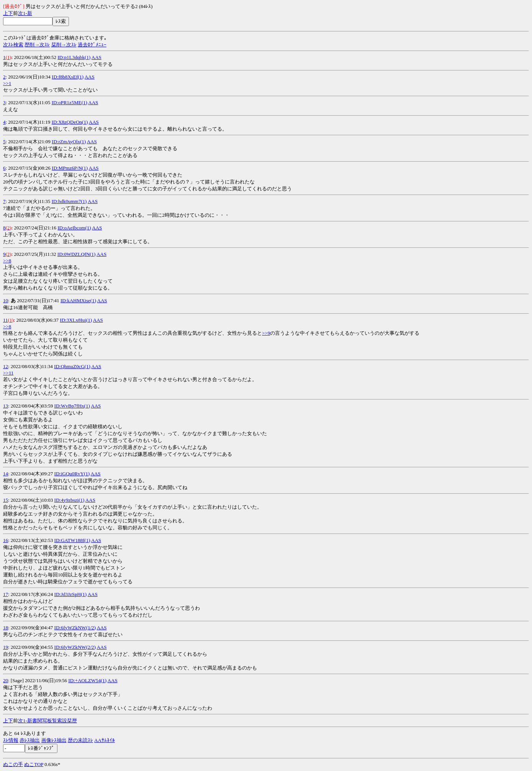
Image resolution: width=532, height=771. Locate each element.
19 (6, 647)
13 (6, 406)
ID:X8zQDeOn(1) (70, 122)
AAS (97, 57)
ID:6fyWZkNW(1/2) (75, 628)
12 (6, 366)
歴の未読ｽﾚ (80, 740)
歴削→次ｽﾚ (37, 45)
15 (6, 500)
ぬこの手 (13, 764)
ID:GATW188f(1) (72, 540)
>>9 (266, 333)
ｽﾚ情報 (11, 740)
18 (6, 628)
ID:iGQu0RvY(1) (72, 474)
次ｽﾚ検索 (13, 45)
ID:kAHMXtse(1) (78, 300)
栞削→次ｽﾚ (64, 45)
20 (6, 680)
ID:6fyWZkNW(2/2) (75, 647)
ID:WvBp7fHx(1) (72, 406)
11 (6, 320)
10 (6, 300)
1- (25, 13)
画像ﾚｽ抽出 (54, 740)
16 (6, 540)
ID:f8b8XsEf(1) (68, 77)
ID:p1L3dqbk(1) (74, 57)
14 (6, 474)
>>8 (7, 261)
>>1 (7, 83)
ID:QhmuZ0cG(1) (72, 366)
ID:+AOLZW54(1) (87, 680)
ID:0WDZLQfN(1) (77, 254)
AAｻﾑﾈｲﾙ (105, 740)
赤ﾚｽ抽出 (30, 740)
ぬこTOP (34, 764)
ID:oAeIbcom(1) (74, 228)
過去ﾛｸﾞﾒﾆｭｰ (92, 45)
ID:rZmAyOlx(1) (69, 142)
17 (6, 594)
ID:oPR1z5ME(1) (70, 102)
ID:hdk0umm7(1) (69, 201)
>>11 (8, 373)
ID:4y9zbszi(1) (70, 500)
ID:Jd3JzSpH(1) (71, 594)
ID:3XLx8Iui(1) (76, 320)
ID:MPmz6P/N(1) (70, 168)
